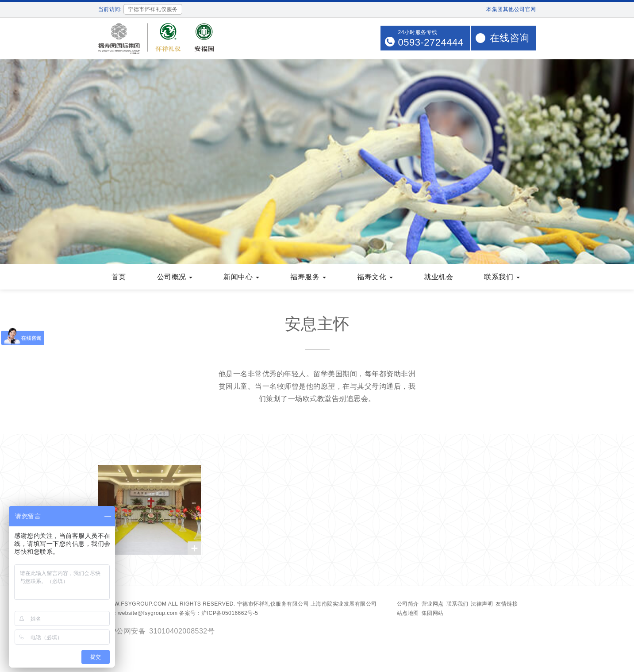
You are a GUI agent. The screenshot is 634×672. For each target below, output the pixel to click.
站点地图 (408, 613)
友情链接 (507, 604)
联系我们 (502, 277)
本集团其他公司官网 (511, 9)
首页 (119, 277)
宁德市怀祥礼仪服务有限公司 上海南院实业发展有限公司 (307, 604)
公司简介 (408, 604)
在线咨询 (510, 38)
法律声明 (482, 604)
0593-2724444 (431, 42)
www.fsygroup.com (135, 604)
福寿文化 (375, 277)
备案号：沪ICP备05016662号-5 (219, 613)
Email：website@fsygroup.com (138, 613)
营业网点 (433, 604)
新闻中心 (241, 277)
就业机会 (438, 277)
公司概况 (175, 277)
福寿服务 (308, 277)
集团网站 (433, 613)
